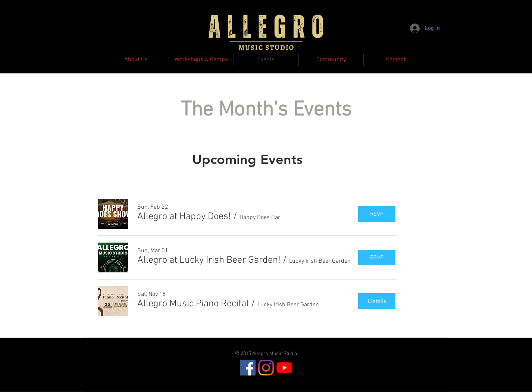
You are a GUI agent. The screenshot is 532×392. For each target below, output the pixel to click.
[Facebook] (248, 368)
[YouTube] (284, 368)
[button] (184, 217)
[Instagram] (266, 368)
